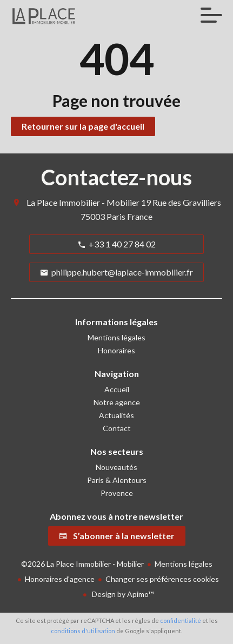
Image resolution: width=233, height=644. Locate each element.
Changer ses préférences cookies (162, 579)
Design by (122, 594)
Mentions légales (184, 564)
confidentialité (181, 620)
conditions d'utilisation (83, 631)
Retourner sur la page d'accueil (83, 126)
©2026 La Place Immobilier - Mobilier (82, 564)
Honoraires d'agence (60, 579)
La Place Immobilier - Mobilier (83, 202)
